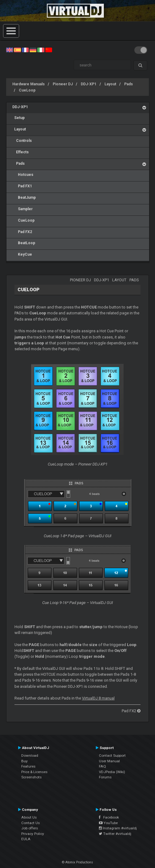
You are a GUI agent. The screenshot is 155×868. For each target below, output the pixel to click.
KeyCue (22, 254)
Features (28, 766)
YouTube (108, 823)
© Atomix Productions (77, 862)
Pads (128, 84)
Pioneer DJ (63, 84)
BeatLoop (24, 243)
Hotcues (23, 175)
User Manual (109, 761)
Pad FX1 (22, 186)
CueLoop (27, 90)
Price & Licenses (34, 772)
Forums (105, 777)
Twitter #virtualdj (115, 834)
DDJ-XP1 (89, 84)
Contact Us (31, 823)
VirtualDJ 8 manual (98, 698)
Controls (22, 141)
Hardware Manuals (29, 84)
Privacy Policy (33, 834)
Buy (24, 761)
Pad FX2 (22, 232)
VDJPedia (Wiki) (112, 772)
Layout (110, 84)
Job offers (30, 828)
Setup (18, 118)
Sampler (22, 209)
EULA (26, 839)
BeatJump (24, 198)
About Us (29, 817)
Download (30, 755)
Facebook (109, 817)
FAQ (102, 766)
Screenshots (31, 777)
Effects (20, 152)
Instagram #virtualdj (118, 828)
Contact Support (112, 755)
